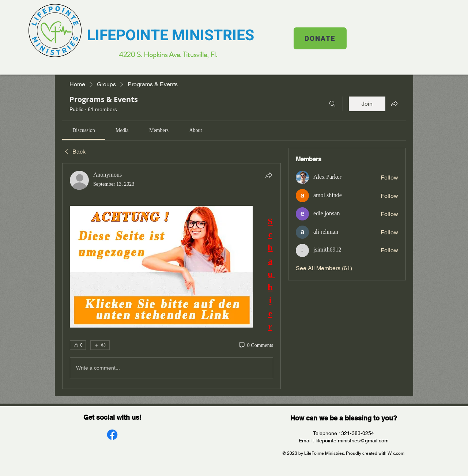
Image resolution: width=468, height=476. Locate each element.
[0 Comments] (256, 345)
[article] (171, 276)
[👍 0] (78, 345)
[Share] (269, 175)
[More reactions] (100, 345)
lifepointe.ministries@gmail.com (352, 441)
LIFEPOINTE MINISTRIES (171, 35)
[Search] (332, 104)
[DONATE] (320, 38)
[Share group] (394, 103)
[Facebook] (112, 435)
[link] (84, 130)
